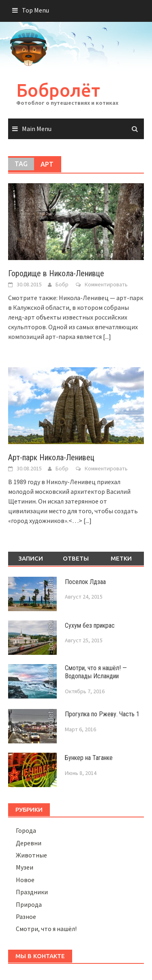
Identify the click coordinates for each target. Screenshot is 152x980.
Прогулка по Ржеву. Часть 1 (102, 714)
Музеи (25, 867)
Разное (26, 917)
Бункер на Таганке (89, 758)
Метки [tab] (121, 558)
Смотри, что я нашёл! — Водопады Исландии (96, 672)
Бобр (62, 284)
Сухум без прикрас (90, 625)
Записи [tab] (31, 558)
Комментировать (106, 284)
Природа (29, 904)
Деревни (29, 843)
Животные (31, 855)
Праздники (32, 892)
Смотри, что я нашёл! (46, 929)
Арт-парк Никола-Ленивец (51, 457)
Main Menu (37, 129)
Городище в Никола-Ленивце (56, 273)
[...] (107, 337)
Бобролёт (58, 90)
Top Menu (35, 10)
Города (26, 830)
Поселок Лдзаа (85, 582)
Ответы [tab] (76, 558)
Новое (25, 880)
